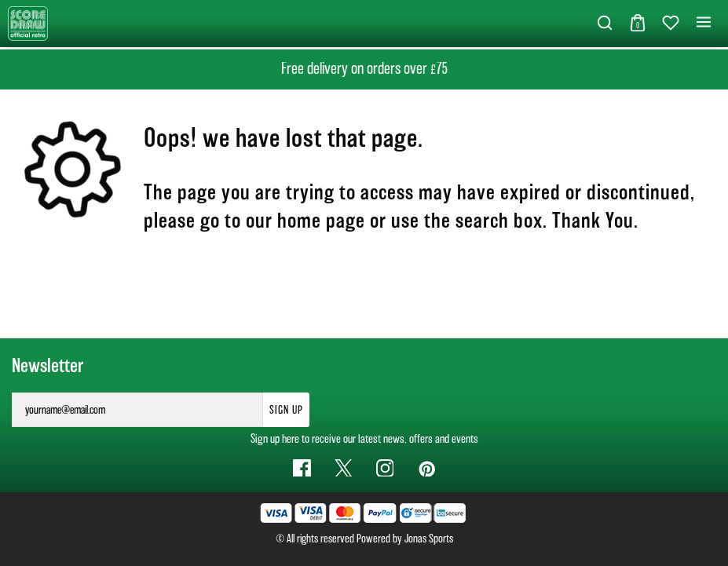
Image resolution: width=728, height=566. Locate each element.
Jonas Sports (429, 539)
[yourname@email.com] (137, 410)
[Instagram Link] (385, 468)
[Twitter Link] (344, 468)
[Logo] (28, 22)
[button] (605, 24)
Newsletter (48, 366)
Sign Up (286, 410)
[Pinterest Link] (426, 468)
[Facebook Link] (302, 468)
